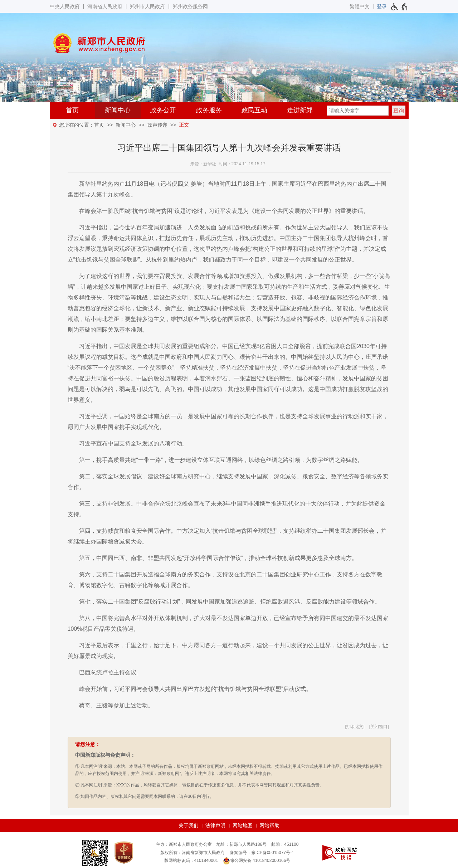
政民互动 (254, 110)
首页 (72, 110)
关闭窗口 (379, 727)
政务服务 (209, 110)
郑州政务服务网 (190, 6)
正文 (184, 125)
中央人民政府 (65, 6)
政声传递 (157, 125)
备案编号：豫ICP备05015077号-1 (262, 853)
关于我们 (189, 825)
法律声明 (215, 825)
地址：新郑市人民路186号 (242, 844)
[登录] (382, 6)
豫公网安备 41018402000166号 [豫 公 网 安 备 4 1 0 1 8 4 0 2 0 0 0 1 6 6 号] (257, 861)
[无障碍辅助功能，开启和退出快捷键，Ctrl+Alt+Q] (399, 7)
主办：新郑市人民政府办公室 (184, 844)
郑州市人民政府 (147, 6)
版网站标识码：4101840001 (191, 860)
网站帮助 (269, 825)
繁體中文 (360, 6)
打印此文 (355, 727)
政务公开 (163, 110)
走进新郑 (300, 110)
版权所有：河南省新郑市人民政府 (193, 853)
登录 (382, 6)
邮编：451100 (285, 844)
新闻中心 (118, 110)
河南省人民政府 (105, 6)
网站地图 (243, 825)
